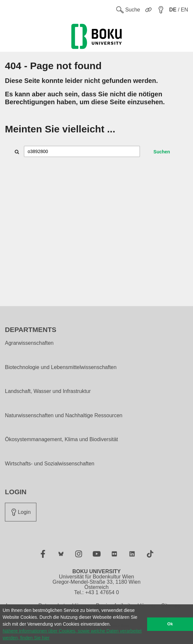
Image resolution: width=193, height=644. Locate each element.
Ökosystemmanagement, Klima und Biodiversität (61, 439)
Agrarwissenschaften (29, 343)
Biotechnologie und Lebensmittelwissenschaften (61, 367)
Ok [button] (170, 624)
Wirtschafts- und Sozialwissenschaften (50, 464)
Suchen (162, 152)
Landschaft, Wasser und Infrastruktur (48, 391)
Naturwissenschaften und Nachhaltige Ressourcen (64, 416)
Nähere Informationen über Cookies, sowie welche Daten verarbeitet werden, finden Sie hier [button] (72, 634)
